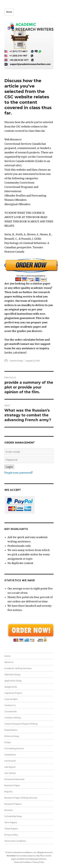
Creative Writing (13, 718)
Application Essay (13, 681)
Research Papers (13, 804)
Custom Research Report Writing (21, 724)
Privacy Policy (11, 835)
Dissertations (11, 730)
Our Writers (10, 773)
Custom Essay (16, 361)
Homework (10, 761)
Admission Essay (12, 674)
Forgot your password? (19, 473)
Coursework (11, 711)
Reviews (9, 810)
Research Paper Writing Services (21, 798)
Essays (8, 742)
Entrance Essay (12, 736)
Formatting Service (14, 748)
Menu (9, 12)
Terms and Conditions (15, 841)
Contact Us (10, 705)
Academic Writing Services (18, 668)
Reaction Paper (12, 785)
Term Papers (11, 822)
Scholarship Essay (14, 816)
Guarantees (10, 755)
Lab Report (10, 767)
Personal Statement (14, 779)
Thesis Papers (11, 829)
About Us (9, 662)
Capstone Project (13, 693)
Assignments (11, 687)
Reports (8, 792)
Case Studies (11, 699)
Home (8, 656)
